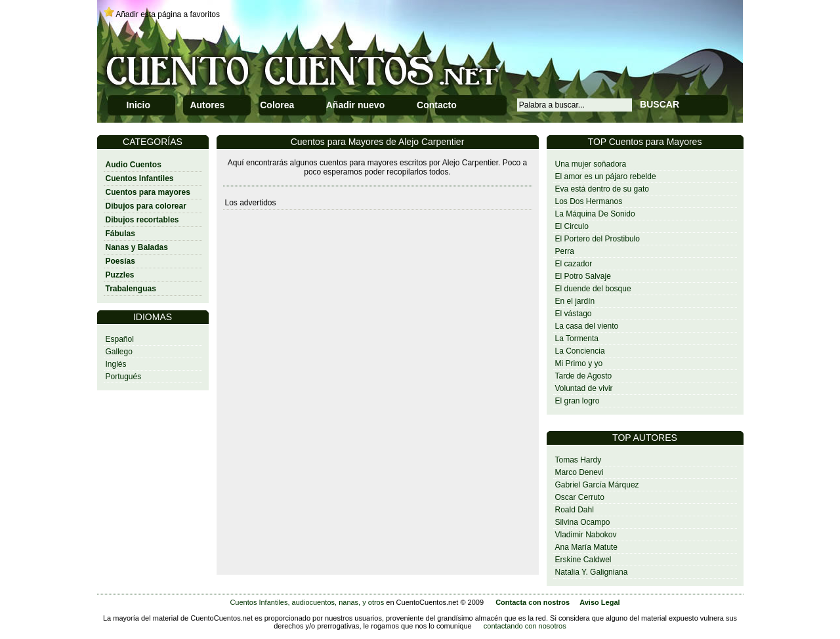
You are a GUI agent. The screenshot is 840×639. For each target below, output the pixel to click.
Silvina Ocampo (583, 522)
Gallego (119, 352)
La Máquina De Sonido (595, 214)
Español (120, 339)
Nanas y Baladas (137, 247)
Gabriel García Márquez (597, 485)
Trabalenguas (131, 289)
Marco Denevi (579, 472)
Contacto (437, 105)
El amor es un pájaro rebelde (606, 176)
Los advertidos (251, 203)
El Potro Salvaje (583, 276)
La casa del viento (587, 326)
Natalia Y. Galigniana (592, 572)
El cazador (574, 264)
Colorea (277, 105)
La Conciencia (580, 351)
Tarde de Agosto (584, 376)
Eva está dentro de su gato (602, 189)
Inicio (139, 105)
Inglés (116, 364)
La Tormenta (577, 339)
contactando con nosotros (525, 626)
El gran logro (577, 401)
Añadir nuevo (355, 105)
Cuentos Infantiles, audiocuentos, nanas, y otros (307, 602)
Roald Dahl (575, 510)
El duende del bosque (593, 289)
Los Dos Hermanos (589, 201)
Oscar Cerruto (580, 497)
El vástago (574, 314)
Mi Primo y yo (579, 363)
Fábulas (120, 234)
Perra (565, 251)
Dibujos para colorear (146, 206)
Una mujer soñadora (591, 164)
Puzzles (120, 275)
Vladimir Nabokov (586, 535)
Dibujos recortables (142, 220)
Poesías (120, 261)
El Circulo (572, 226)
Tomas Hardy (578, 460)
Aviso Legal (599, 602)
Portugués (124, 377)
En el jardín (575, 301)
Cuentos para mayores (148, 192)
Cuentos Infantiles (140, 178)
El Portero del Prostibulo (598, 239)
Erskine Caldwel (583, 560)
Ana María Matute (586, 547)
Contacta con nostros (533, 602)
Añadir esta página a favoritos (168, 14)
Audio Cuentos (134, 165)
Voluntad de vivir (584, 388)
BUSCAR (660, 104)
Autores (207, 105)
